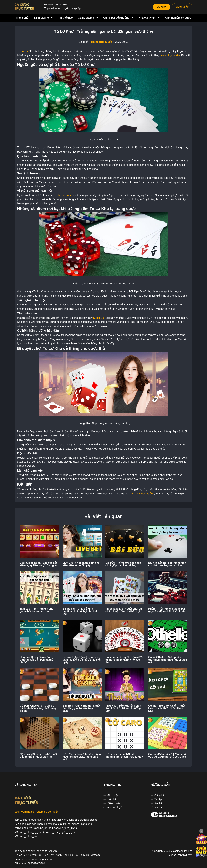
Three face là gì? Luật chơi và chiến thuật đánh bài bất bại (124, 610)
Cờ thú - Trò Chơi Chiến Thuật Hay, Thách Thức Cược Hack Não (167, 708)
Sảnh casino (43, 18)
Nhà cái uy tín (149, 18)
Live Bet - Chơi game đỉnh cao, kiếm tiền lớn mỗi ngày (81, 564)
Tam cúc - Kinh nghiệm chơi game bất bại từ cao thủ (37, 610)
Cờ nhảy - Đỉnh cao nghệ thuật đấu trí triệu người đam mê (38, 755)
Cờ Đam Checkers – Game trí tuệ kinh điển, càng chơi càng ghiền (38, 708)
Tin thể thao (65, 18)
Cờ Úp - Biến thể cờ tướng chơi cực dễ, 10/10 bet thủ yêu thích (167, 755)
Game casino (88, 18)
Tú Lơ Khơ (23, 51)
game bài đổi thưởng (142, 494)
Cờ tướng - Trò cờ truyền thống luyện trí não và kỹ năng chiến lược (82, 757)
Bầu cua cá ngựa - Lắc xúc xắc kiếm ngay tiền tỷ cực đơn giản (39, 564)
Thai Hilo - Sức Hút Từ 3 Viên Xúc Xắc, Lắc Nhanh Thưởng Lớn (123, 708)
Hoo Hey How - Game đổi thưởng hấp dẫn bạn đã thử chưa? (37, 660)
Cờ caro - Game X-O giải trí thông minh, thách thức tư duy (124, 755)
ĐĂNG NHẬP (182, 7)
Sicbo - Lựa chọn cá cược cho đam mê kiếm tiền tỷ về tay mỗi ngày (82, 660)
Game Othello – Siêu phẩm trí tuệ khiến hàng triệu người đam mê (168, 660)
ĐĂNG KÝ (161, 7)
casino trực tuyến (101, 42)
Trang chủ (22, 18)
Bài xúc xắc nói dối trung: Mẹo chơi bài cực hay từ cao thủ (167, 564)
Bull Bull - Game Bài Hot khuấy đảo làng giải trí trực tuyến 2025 (82, 708)
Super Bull (99, 318)
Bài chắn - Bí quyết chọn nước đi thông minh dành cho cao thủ (124, 660)
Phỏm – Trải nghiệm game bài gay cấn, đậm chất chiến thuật (167, 610)
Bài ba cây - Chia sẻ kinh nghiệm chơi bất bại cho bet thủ (80, 611)
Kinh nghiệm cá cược (178, 18)
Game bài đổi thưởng (118, 18)
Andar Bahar (65, 195)
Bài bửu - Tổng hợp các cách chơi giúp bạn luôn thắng (123, 564)
